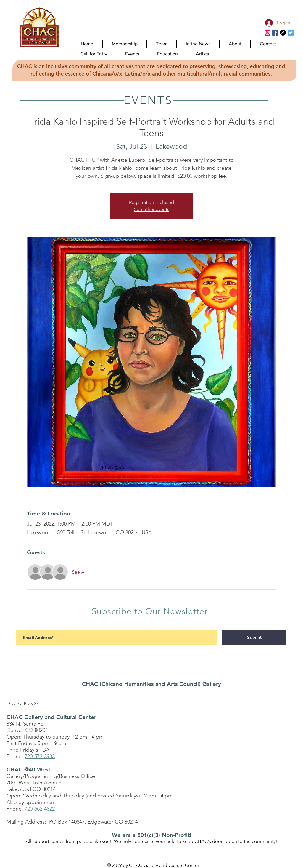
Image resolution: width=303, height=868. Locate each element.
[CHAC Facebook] (275, 33)
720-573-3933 (40, 756)
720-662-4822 (40, 809)
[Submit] (254, 638)
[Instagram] (267, 33)
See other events (152, 209)
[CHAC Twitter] (291, 33)
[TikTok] (283, 33)
